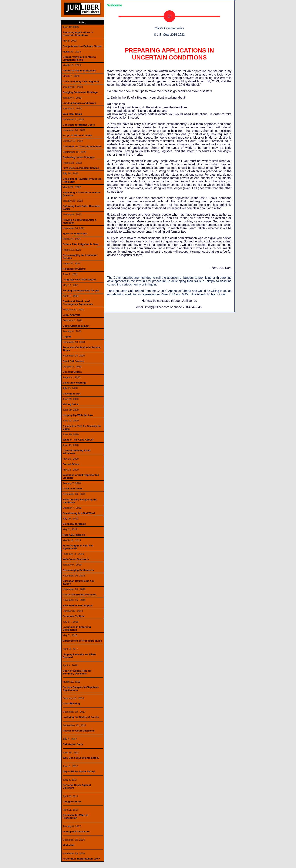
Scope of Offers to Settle (77, 135)
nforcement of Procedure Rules (83, 641)
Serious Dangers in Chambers (81, 687)
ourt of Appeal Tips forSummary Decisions (77, 672)
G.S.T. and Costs (73, 489)
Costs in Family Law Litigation (81, 81)
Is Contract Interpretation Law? (81, 859)
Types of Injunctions (75, 233)
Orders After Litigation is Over (81, 244)
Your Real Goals (72, 114)
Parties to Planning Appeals (79, 71)
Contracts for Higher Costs (79, 125)
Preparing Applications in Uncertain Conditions (78, 34)
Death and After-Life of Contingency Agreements (78, 303)
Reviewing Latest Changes (79, 157)
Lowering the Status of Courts (81, 717)
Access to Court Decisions (79, 731)
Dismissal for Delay (74, 524)
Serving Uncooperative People (81, 290)
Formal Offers (71, 464)
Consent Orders (72, 372)
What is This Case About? (78, 440)
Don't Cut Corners (73, 361)
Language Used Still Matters (80, 280)
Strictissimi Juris (73, 744)
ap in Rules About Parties (80, 771)
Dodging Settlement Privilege (80, 92)
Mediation (69, 845)
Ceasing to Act (71, 394)
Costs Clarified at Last (76, 326)
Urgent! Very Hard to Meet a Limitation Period (79, 58)
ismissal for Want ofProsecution (76, 816)
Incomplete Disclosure (76, 831)
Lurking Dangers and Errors (79, 103)
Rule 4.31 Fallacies (74, 535)
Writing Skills (71, 404)
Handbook (69, 502)
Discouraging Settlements (78, 570)
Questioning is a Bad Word (79, 513)
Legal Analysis (71, 315)
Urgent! (67, 337)
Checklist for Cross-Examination (82, 146)
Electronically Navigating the (80, 500)
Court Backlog (71, 703)
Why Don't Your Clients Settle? (81, 758)
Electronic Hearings (74, 383)
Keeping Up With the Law (78, 415)
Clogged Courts (72, 801)
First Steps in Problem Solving (81, 168)
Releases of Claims (74, 269)
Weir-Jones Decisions (76, 559)
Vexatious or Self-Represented (81, 475)
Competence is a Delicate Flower (82, 46)
